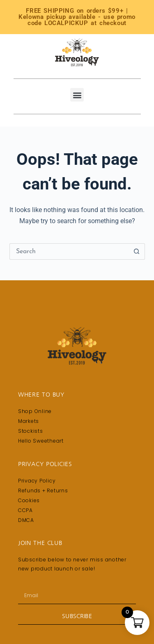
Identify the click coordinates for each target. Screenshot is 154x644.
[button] (77, 95)
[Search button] (137, 252)
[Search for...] (69, 252)
